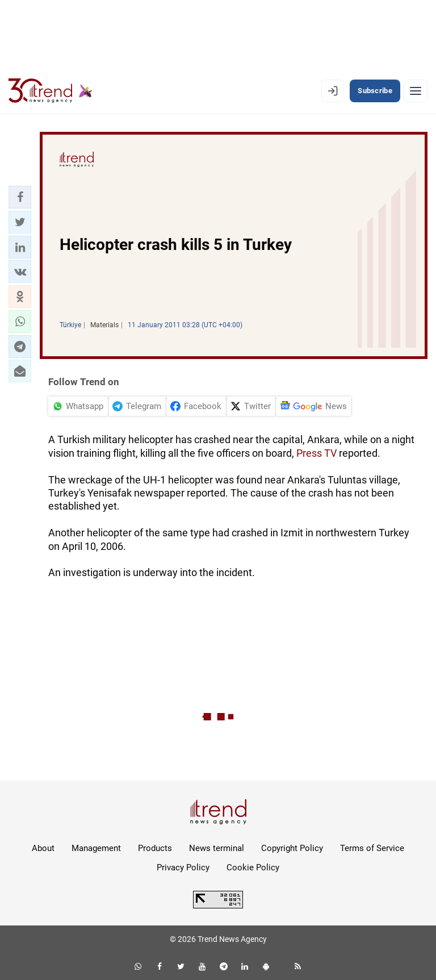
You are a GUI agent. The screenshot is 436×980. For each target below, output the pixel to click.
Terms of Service (372, 848)
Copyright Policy (292, 848)
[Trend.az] (51, 91)
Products (155, 848)
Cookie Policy (253, 868)
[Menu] (416, 91)
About (43, 848)
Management (96, 848)
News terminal (217, 848)
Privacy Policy (183, 868)
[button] (20, 197)
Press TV (316, 453)
